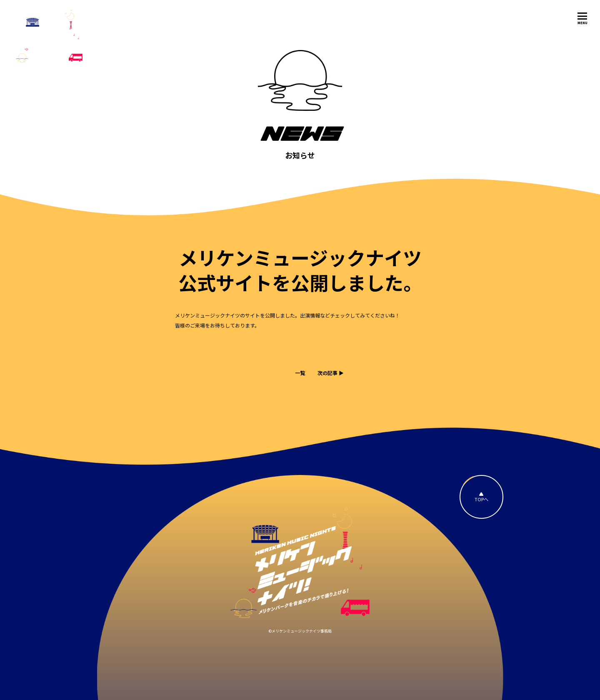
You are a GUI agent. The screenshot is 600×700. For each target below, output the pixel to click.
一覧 (300, 373)
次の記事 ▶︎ (331, 373)
